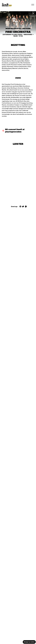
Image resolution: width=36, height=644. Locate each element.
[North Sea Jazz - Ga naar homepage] (7, 5)
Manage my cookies (29, 642)
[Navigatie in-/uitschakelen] (33, 5)
